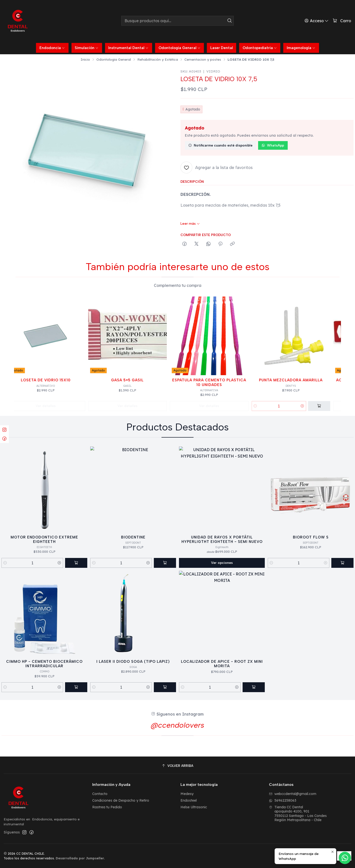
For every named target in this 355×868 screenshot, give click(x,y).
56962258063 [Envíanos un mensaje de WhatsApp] (283, 800)
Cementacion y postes (203, 59)
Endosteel (189, 800)
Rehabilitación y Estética (158, 59)
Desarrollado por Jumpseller (80, 858)
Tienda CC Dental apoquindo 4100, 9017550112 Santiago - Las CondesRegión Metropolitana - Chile (298, 814)
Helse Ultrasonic (194, 807)
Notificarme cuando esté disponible (220, 145)
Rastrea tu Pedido (107, 807)
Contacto (100, 794)
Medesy (187, 794)
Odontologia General (114, 59)
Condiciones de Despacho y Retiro (121, 800)
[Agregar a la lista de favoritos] (217, 167)
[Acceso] (317, 21)
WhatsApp (273, 145)
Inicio (85, 59)
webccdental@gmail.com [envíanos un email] (293, 794)
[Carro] (342, 21)
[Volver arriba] (177, 766)
